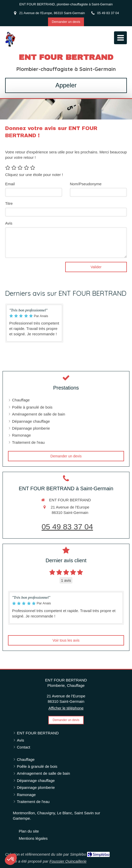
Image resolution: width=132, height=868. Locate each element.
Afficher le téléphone (66, 708)
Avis (9, 223)
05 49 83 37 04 (67, 527)
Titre (9, 203)
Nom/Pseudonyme (86, 184)
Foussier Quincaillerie (68, 861)
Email (10, 184)
